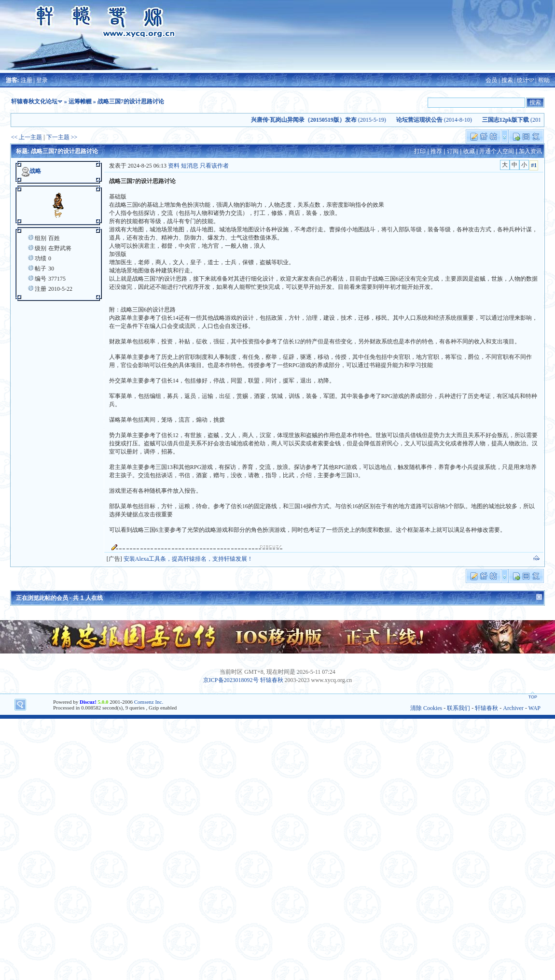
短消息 (190, 166)
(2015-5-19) (322, 120)
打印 (420, 151)
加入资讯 (530, 151)
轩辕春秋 (272, 680)
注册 (27, 80)
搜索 (507, 80)
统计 (523, 80)
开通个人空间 (497, 151)
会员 (491, 80)
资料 (174, 166)
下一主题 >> (62, 137)
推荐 (436, 151)
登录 (42, 80)
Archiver (513, 708)
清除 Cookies (426, 708)
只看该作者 (214, 166)
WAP (534, 708)
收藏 (469, 151)
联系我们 (458, 708)
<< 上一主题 (27, 137)
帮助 (544, 80)
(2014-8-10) (438, 120)
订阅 (453, 151)
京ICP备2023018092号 (231, 680)
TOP (533, 697)
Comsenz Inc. (149, 702)
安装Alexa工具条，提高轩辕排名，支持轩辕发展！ (188, 559)
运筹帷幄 (80, 101)
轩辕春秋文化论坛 (34, 101)
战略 (35, 171)
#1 (534, 165)
